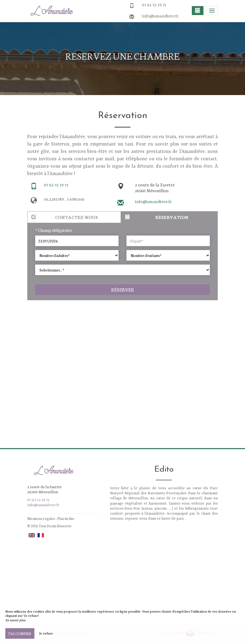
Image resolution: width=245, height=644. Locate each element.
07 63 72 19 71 (154, 5)
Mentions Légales (41, 518)
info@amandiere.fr (160, 16)
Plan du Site (66, 518)
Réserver (123, 290)
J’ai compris (20, 633)
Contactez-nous (65, 217)
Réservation (157, 217)
